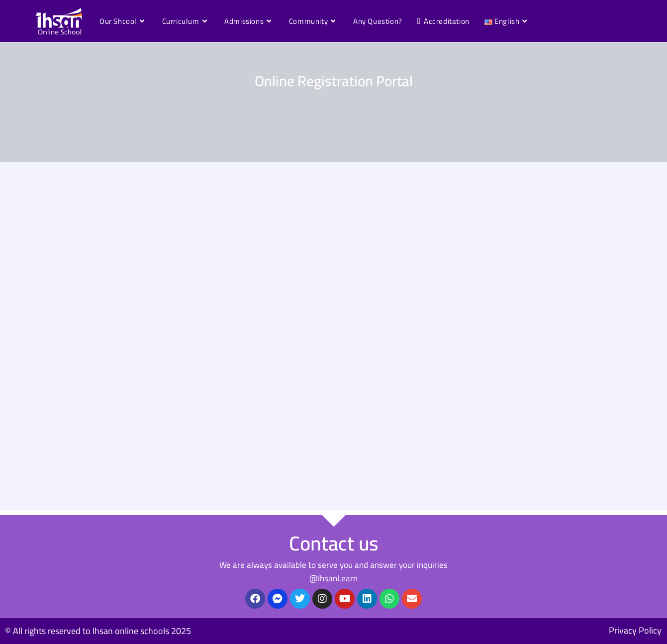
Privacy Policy (635, 630)
